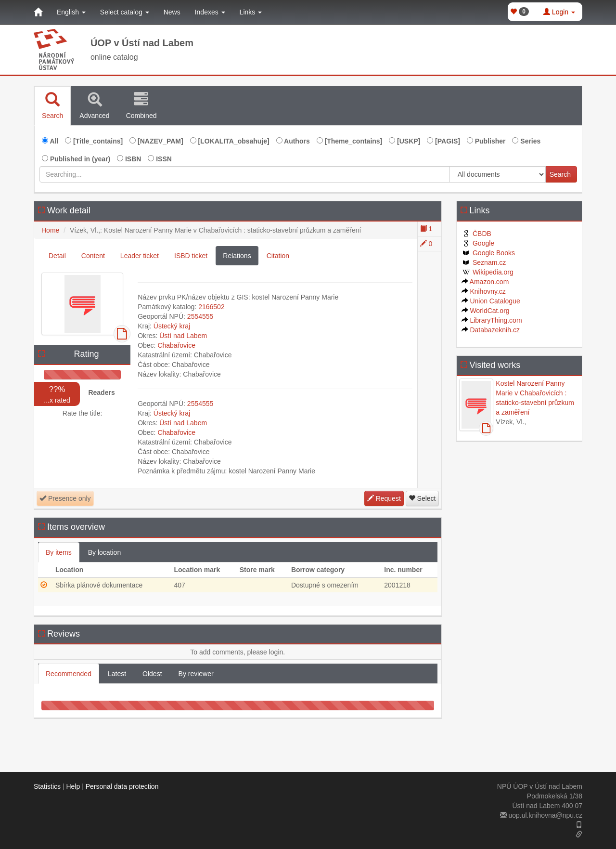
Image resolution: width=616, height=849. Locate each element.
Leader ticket (140, 256)
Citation (278, 256)
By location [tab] (104, 552)
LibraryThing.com (492, 320)
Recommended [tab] (69, 674)
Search (560, 174)
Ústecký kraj (172, 326)
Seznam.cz (484, 262)
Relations (237, 256)
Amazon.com (485, 282)
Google (478, 243)
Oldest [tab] (152, 674)
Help (73, 786)
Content (93, 256)
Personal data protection (122, 786)
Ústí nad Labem (183, 336)
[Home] (38, 12)
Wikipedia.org (488, 272)
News (172, 12)
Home (50, 230)
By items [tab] (59, 552)
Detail (57, 256)
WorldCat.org (486, 311)
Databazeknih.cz (491, 330)
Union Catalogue (491, 301)
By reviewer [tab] (196, 674)
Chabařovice (176, 345)
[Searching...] (245, 174)
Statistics (47, 786)
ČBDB (476, 234)
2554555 (200, 316)
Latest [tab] (117, 674)
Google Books (488, 253)
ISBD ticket (191, 256)
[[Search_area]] (498, 174)
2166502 (212, 307)
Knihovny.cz (484, 291)
